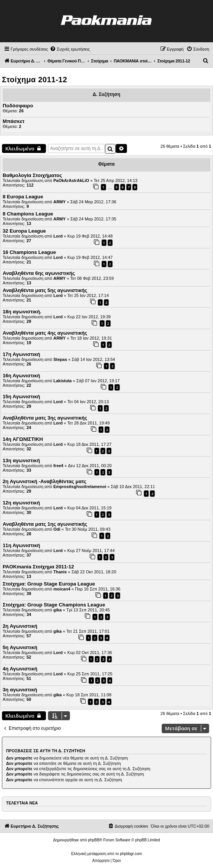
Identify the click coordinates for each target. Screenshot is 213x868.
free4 (58, 466)
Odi (57, 529)
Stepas (60, 359)
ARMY (59, 202)
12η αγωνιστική (21, 503)
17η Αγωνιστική (21, 354)
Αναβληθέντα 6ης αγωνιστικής (39, 273)
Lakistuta (62, 381)
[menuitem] (70, 49)
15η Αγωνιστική (21, 397)
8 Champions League (28, 214)
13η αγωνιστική (21, 460)
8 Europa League (23, 197)
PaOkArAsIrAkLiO (71, 180)
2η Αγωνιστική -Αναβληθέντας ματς (45, 481)
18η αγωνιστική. (22, 312)
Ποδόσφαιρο (18, 106)
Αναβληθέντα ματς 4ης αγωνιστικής (45, 333)
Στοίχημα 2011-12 (34, 80)
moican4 (62, 589)
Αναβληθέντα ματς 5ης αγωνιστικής (45, 290)
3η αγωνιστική (20, 690)
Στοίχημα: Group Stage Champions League (54, 605)
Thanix (60, 572)
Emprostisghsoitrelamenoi (80, 487)
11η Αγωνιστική (21, 545)
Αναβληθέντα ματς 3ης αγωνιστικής (45, 418)
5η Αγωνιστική (20, 647)
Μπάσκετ (14, 121)
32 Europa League (24, 231)
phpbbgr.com (131, 854)
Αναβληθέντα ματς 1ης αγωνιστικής (45, 524)
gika (57, 610)
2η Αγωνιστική (20, 626)
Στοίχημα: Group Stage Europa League (49, 584)
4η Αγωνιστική (20, 669)
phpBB (94, 840)
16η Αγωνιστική (21, 376)
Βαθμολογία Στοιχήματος (32, 175)
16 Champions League (29, 252)
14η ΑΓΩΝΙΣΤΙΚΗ (23, 439)
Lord (58, 236)
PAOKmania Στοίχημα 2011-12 (38, 567)
